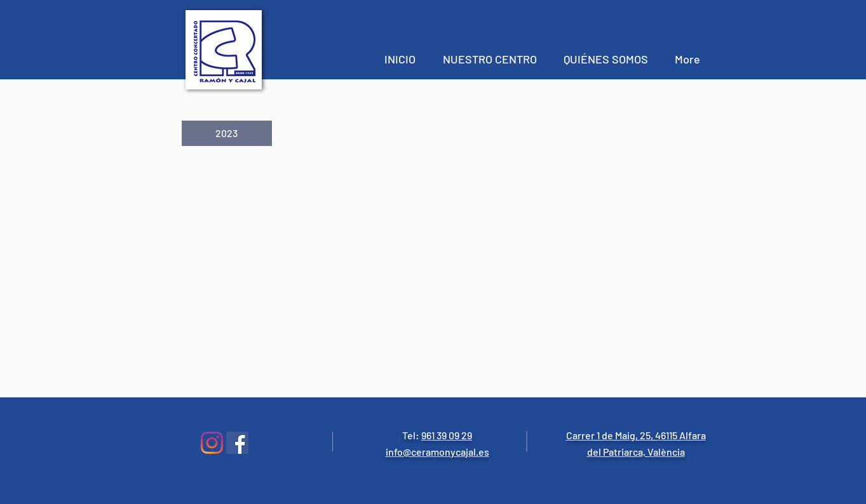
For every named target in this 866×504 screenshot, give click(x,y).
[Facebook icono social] (237, 443)
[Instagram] (212, 443)
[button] (227, 133)
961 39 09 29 (447, 435)
